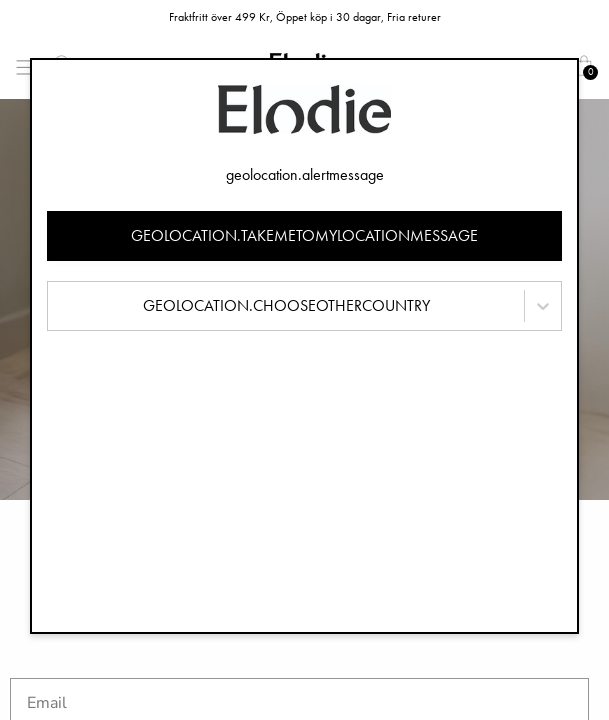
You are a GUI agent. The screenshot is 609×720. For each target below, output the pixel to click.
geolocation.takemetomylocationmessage (304, 235)
